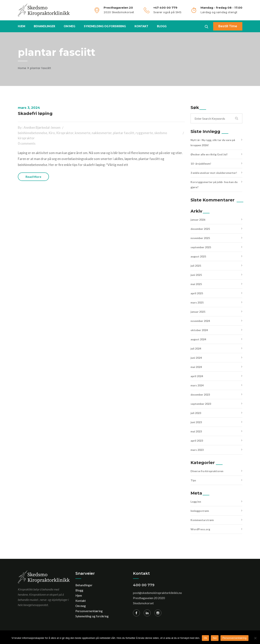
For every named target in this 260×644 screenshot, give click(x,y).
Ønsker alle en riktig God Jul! (209, 154)
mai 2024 (196, 367)
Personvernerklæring (89, 611)
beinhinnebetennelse (33, 133)
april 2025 (197, 293)
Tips (193, 480)
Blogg (162, 26)
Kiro (52, 133)
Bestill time (228, 26)
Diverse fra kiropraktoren (207, 471)
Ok (205, 638)
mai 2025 (196, 284)
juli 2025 (196, 266)
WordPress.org (200, 529)
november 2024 (200, 321)
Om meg (69, 26)
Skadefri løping (35, 113)
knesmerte (83, 133)
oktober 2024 (199, 330)
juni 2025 (196, 275)
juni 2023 (196, 422)
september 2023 (201, 404)
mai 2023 (196, 431)
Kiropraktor (65, 133)
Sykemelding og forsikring (105, 26)
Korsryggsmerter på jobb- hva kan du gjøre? (214, 185)
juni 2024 (196, 358)
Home (22, 68)
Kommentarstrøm (202, 520)
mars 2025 (197, 302)
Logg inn (196, 502)
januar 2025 (198, 312)
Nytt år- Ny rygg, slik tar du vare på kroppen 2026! (213, 143)
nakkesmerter (102, 133)
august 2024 (198, 339)
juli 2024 (196, 348)
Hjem (21, 26)
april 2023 (197, 441)
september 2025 (201, 247)
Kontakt (141, 26)
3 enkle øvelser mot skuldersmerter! (214, 173)
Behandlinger (44, 26)
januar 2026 (198, 220)
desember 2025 (200, 229)
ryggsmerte (144, 133)
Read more (33, 177)
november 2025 (200, 238)
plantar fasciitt (40, 68)
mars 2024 (197, 385)
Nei (215, 638)
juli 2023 (196, 413)
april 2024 (197, 376)
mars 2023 (197, 450)
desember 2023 (200, 395)
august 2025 (198, 256)
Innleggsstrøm (200, 511)
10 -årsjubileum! (201, 164)
